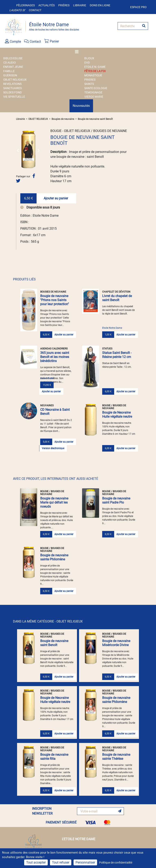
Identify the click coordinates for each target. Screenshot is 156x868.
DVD (87, 63)
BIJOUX (89, 58)
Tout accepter (36, 862)
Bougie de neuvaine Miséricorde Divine (116, 643)
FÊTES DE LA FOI (95, 71)
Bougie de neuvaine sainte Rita (54, 757)
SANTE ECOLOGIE (96, 88)
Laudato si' (17, 10)
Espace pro (138, 7)
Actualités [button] (47, 5)
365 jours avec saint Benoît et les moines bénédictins (55, 357)
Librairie (80, 5)
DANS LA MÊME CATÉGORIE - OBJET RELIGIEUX (48, 621)
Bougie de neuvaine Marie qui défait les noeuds (54, 502)
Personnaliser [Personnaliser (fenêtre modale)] (85, 862)
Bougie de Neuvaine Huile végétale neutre (117, 415)
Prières (64, 5)
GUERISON (10, 75)
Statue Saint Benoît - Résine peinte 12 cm (117, 355)
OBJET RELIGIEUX (15, 80)
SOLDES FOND (12, 92)
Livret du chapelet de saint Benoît (117, 298)
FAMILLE (9, 71)
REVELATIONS (12, 84)
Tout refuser (61, 862)
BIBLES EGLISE (13, 58)
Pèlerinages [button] (25, 5)
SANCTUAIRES (12, 88)
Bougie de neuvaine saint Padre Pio (116, 500)
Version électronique (53, 448)
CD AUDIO (10, 63)
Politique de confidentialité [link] (116, 863)
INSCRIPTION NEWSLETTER (42, 811)
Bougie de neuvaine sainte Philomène (54, 557)
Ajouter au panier (56, 198)
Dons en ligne (100, 5)
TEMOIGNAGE (93, 92)
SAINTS (89, 84)
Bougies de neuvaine (63, 119)
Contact (35, 10)
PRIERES (90, 80)
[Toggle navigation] (78, 52)
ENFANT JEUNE (13, 67)
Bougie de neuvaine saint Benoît (95, 119)
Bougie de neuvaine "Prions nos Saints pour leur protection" (55, 300)
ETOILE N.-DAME (95, 67)
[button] (18, 150)
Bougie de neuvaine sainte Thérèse (116, 757)
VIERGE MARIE (94, 97)
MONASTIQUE (93, 75)
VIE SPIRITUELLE (14, 97)
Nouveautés (81, 106)
